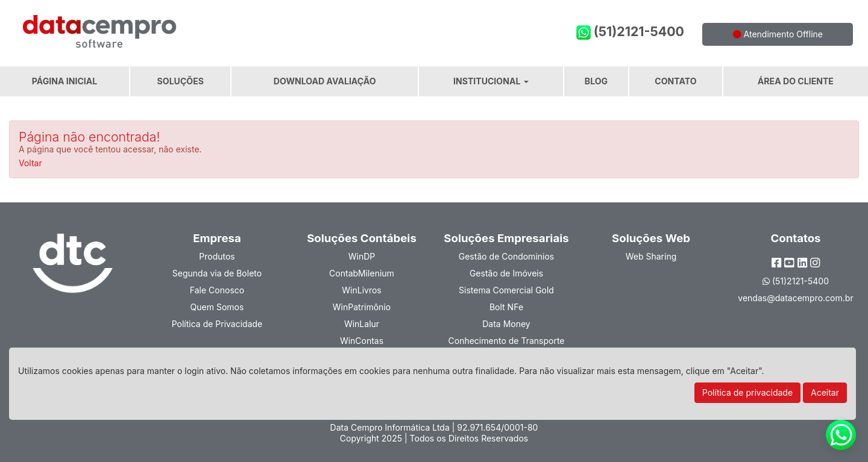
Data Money (506, 324)
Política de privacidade (747, 392)
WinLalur (362, 324)
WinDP (362, 256)
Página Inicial (64, 81)
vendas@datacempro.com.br (795, 298)
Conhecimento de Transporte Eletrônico (507, 346)
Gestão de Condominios (506, 256)
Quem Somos (217, 307)
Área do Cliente (796, 81)
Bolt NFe (506, 307)
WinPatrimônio (362, 307)
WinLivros (361, 290)
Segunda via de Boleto (217, 273)
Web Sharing (651, 256)
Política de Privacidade (217, 324)
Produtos (217, 256)
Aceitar (825, 392)
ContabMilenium (362, 273)
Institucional (491, 81)
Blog (596, 81)
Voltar (30, 163)
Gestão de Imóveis (506, 273)
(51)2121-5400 (630, 32)
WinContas (362, 341)
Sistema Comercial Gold (506, 290)
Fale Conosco (217, 290)
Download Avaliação (325, 81)
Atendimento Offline (778, 34)
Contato (675, 81)
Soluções (181, 81)
